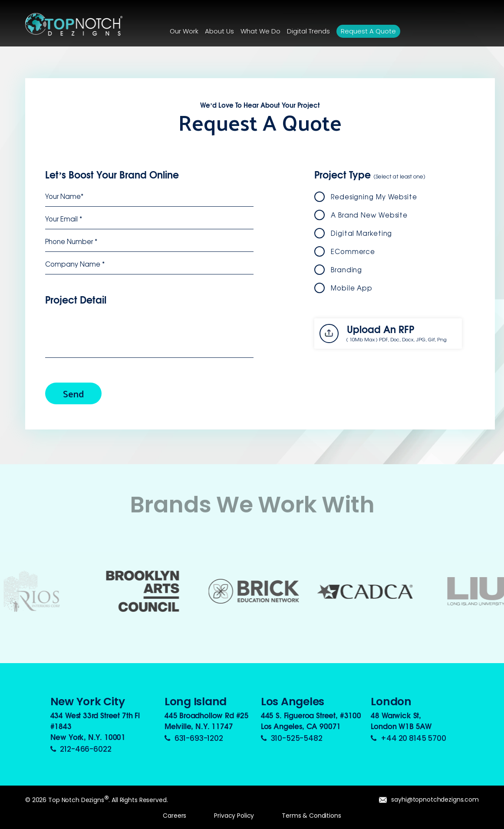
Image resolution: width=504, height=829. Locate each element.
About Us (219, 31)
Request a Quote (368, 31)
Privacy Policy (234, 816)
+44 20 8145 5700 (408, 738)
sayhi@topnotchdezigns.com (429, 799)
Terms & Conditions (311, 816)
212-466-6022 (81, 749)
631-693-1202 (194, 738)
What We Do (260, 31)
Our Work (184, 31)
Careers (175, 816)
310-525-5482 (292, 738)
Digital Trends (308, 31)
